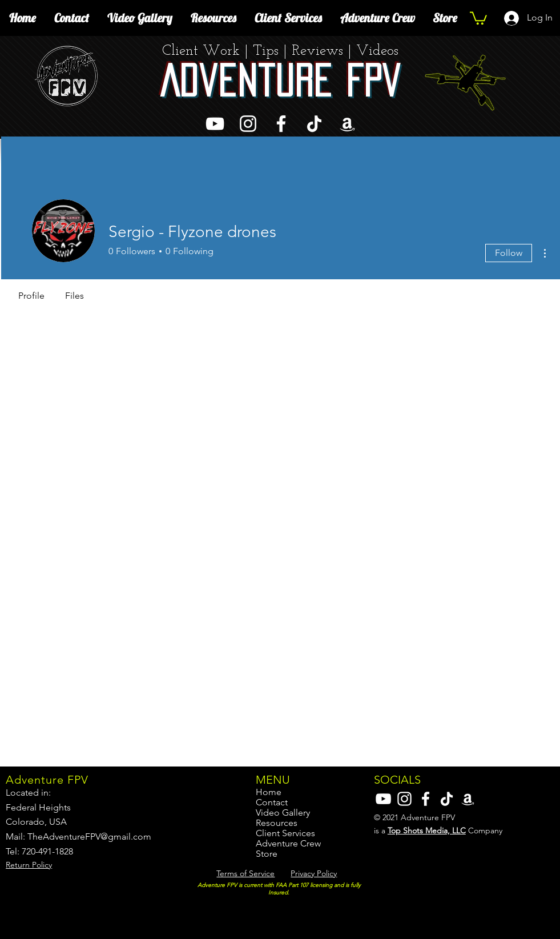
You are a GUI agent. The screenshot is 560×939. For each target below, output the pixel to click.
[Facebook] (281, 124)
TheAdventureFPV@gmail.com (89, 836)
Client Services (285, 833)
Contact (272, 802)
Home (269, 792)
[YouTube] (215, 124)
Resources (277, 823)
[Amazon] (347, 124)
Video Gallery (283, 813)
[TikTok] (314, 124)
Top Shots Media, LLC (427, 830)
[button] (478, 17)
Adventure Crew (288, 844)
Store (267, 854)
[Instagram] (248, 124)
